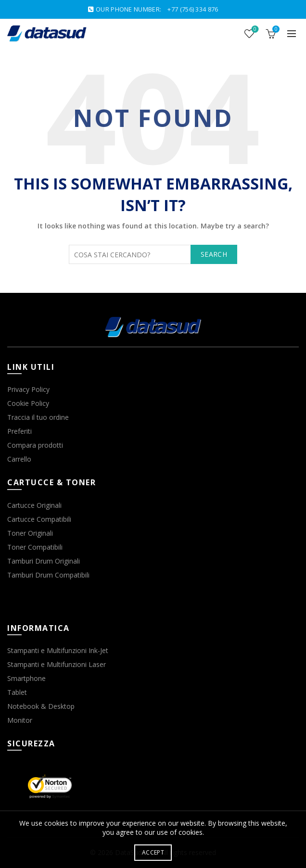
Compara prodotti (35, 445)
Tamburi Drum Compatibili (48, 575)
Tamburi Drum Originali (44, 561)
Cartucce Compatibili (39, 519)
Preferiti (19, 431)
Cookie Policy (28, 403)
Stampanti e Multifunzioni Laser (57, 664)
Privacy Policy (28, 389)
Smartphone (26, 678)
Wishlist (254, 30)
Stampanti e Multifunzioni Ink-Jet (58, 650)
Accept (153, 852)
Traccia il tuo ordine (38, 417)
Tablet (17, 692)
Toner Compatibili (35, 547)
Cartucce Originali (34, 505)
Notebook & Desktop (41, 706)
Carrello (19, 459)
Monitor (20, 720)
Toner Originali (30, 533)
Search (214, 254)
